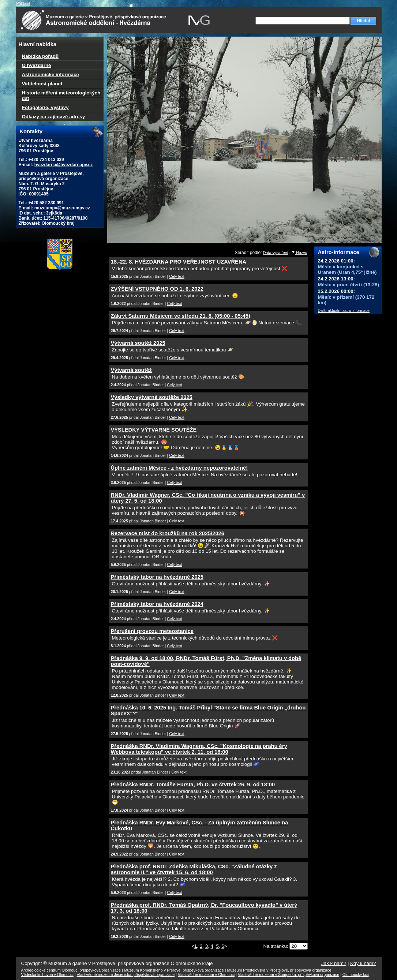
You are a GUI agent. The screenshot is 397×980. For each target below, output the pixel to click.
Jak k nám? (334, 963)
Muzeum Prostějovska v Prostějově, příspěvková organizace (279, 970)
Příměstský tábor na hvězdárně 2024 (157, 604)
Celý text (177, 276)
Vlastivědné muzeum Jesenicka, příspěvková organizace (126, 975)
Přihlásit (23, 3)
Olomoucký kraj (356, 975)
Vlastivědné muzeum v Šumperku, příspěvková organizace (289, 975)
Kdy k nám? (363, 963)
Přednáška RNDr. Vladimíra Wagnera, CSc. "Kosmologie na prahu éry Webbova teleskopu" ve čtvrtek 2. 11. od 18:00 (199, 749)
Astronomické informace (50, 74)
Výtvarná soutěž (131, 370)
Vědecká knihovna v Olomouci (47, 975)
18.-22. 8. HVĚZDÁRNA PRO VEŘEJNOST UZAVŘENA (179, 262)
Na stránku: (277, 946)
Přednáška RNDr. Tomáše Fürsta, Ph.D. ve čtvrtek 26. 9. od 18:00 (193, 785)
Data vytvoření (276, 253)
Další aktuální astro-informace (344, 310)
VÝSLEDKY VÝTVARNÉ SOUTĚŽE (154, 430)
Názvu (299, 253)
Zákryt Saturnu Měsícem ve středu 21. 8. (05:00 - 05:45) (181, 316)
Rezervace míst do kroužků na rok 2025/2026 (168, 533)
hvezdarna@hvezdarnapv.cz (64, 165)
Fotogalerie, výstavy (45, 107)
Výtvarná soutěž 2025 (138, 343)
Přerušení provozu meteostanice (152, 631)
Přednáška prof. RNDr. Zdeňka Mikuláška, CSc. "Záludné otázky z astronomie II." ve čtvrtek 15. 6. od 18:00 (194, 869)
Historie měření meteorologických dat (61, 96)
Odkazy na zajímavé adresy (54, 117)
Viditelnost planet (42, 84)
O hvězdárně (37, 65)
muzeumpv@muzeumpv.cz (62, 208)
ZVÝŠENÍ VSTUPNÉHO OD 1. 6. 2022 (157, 289)
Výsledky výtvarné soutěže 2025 (152, 397)
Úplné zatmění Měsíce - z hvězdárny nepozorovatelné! (179, 468)
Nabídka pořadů (40, 56)
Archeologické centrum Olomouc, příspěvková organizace (71, 970)
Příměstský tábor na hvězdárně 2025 (157, 577)
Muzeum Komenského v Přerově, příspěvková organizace (174, 970)
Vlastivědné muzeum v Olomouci (206, 975)
